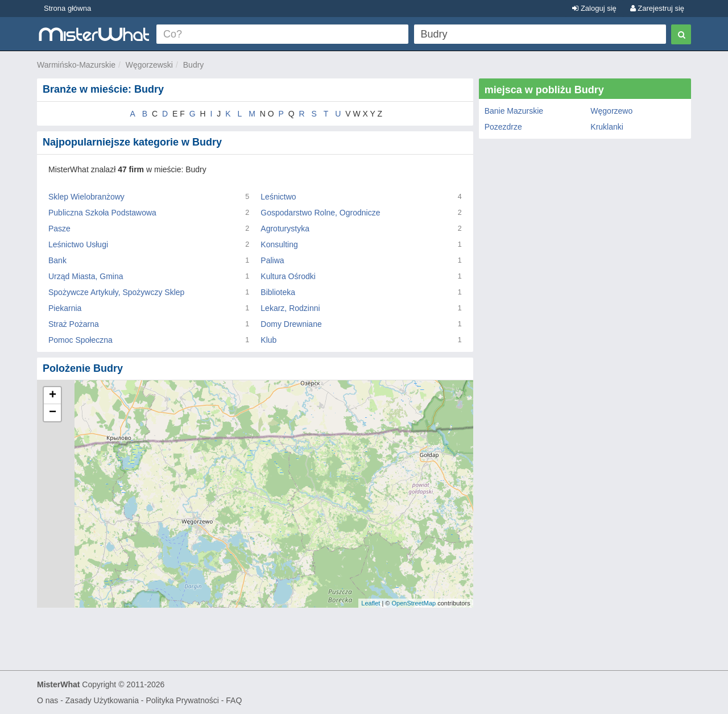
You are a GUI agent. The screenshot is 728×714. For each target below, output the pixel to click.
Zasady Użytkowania (102, 700)
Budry (194, 65)
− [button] (53, 413)
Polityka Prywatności (182, 700)
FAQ (234, 700)
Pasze (59, 229)
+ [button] (53, 396)
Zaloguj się (594, 8)
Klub (268, 340)
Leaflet (371, 603)
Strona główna (67, 8)
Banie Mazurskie (514, 111)
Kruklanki (607, 127)
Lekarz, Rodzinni (290, 308)
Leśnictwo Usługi (78, 244)
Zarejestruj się (657, 8)
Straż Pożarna (74, 324)
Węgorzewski (149, 65)
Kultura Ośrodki (288, 276)
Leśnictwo (278, 197)
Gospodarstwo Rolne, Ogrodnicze (320, 213)
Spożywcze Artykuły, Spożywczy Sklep (116, 292)
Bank (57, 260)
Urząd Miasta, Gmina (86, 276)
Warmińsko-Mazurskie (76, 65)
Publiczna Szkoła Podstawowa (102, 213)
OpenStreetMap (413, 603)
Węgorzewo (611, 111)
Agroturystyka (285, 229)
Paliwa (272, 260)
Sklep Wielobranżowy (86, 197)
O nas (47, 700)
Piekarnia (65, 308)
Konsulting (279, 244)
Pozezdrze (503, 127)
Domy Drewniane (291, 324)
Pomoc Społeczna (80, 340)
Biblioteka (278, 292)
